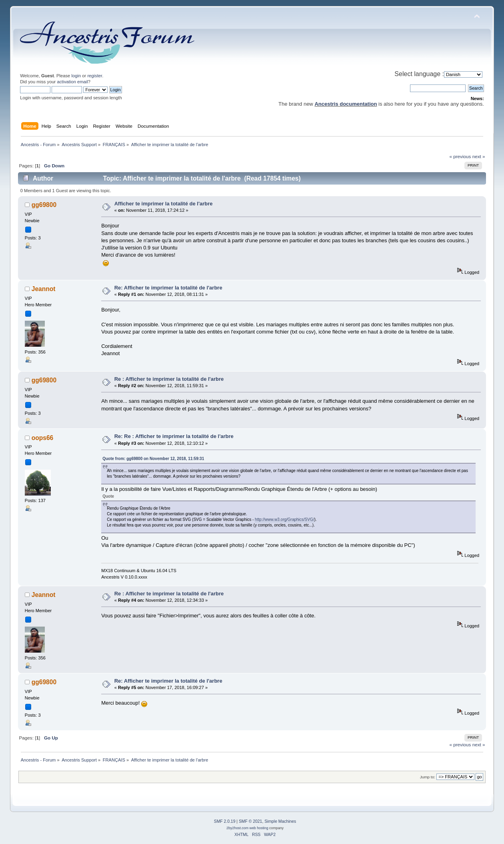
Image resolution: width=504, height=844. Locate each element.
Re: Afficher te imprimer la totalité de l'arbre (168, 288)
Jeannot (44, 289)
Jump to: (428, 777)
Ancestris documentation (346, 104)
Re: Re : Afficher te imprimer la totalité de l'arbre (174, 436)
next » (479, 156)
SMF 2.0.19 (225, 821)
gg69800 (44, 205)
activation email (72, 82)
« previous (460, 156)
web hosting (259, 828)
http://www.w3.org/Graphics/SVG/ (284, 519)
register (95, 76)
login (76, 76)
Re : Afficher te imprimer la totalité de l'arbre (169, 379)
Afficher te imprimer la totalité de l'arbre (164, 204)
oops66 (43, 438)
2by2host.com (237, 828)
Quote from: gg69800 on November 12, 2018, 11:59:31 (153, 459)
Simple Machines (280, 821)
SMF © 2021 (250, 821)
